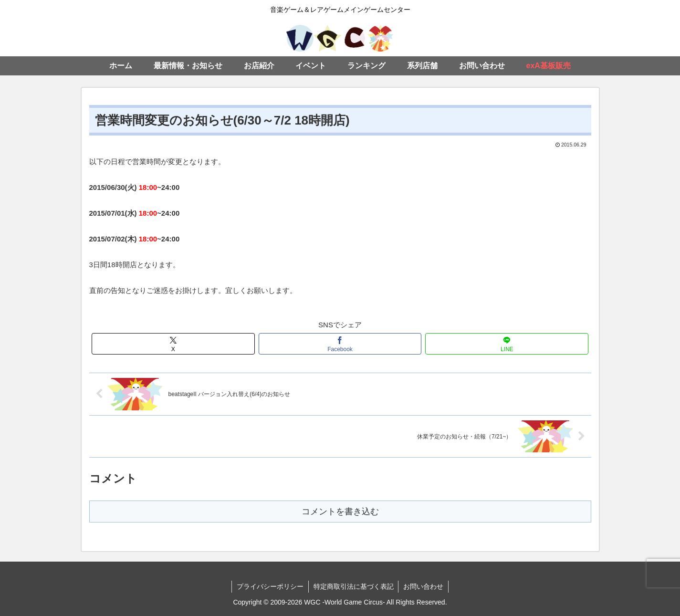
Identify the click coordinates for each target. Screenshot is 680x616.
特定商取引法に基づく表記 (354, 586)
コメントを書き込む (340, 512)
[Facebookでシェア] (340, 344)
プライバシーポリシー (270, 586)
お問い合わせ (424, 586)
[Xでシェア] (173, 344)
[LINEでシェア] (507, 344)
